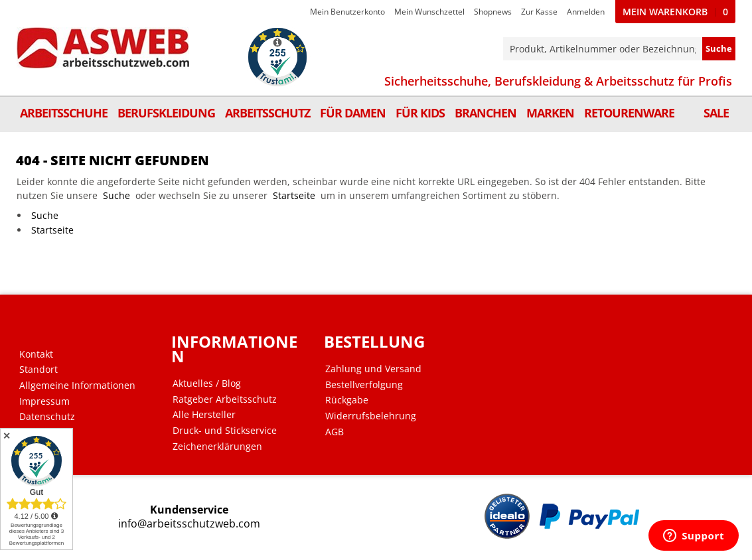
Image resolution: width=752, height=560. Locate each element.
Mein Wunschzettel (429, 12)
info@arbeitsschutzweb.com (189, 524)
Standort (38, 370)
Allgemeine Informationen (77, 385)
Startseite (294, 195)
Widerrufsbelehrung (371, 416)
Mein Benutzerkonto (347, 12)
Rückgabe (347, 400)
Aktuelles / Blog (207, 384)
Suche (116, 195)
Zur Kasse (539, 12)
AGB (335, 432)
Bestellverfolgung (364, 385)
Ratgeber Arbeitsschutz (225, 399)
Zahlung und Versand (373, 369)
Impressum (44, 401)
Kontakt (36, 354)
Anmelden (586, 12)
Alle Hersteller (204, 415)
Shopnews (493, 12)
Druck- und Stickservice (225, 431)
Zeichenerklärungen (217, 447)
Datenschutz (47, 417)
